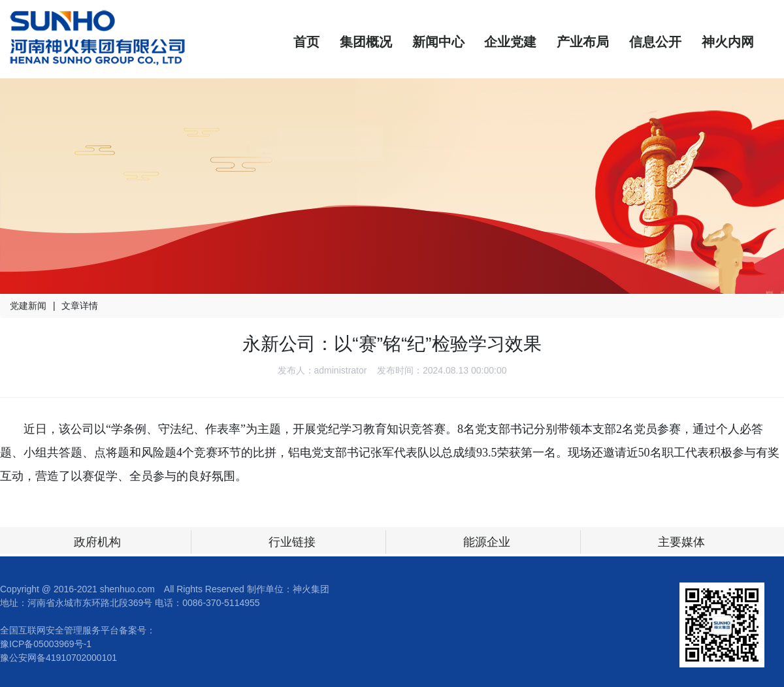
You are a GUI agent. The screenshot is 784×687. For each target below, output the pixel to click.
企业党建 (510, 42)
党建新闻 (28, 306)
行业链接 (292, 542)
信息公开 (655, 42)
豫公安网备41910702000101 (58, 658)
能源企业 (487, 542)
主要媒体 (681, 542)
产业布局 (583, 42)
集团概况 (366, 42)
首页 (306, 42)
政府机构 (97, 542)
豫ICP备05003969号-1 (46, 644)
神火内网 (728, 42)
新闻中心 (438, 42)
